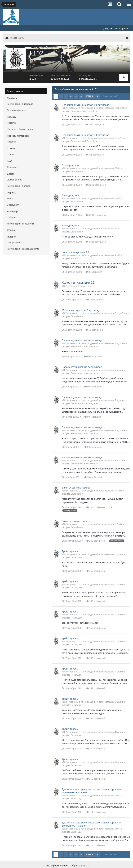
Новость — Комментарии (20, 119)
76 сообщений (94, 320)
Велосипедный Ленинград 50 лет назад (86, 95)
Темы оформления (56, 856)
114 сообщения (96, 802)
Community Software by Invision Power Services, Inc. (66, 863)
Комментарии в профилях (21, 94)
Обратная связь (80, 856)
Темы (10, 189)
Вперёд (89, 86)
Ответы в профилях (17, 100)
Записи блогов (14, 170)
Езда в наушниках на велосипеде (82, 330)
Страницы (12, 157)
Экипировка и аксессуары (84, 337)
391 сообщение (95, 115)
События (12, 208)
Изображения (14, 233)
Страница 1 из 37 (112, 86)
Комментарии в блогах (19, 176)
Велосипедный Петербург (84, 101)
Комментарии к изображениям (23, 239)
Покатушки (76, 548)
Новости (11, 113)
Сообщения (13, 195)
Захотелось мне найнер (76, 478)
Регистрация (122, 29)
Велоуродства (70, 155)
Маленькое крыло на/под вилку (81, 300)
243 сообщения (96, 498)
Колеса (74, 249)
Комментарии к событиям (20, 214)
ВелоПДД (76, 789)
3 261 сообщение (96, 175)
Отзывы (11, 220)
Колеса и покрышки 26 (75, 242)
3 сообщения (94, 262)
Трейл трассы (70, 541)
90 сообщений (93, 347)
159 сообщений (96, 561)
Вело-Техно (77, 161)
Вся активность (15, 81)
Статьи (11, 144)
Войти (108, 29)
